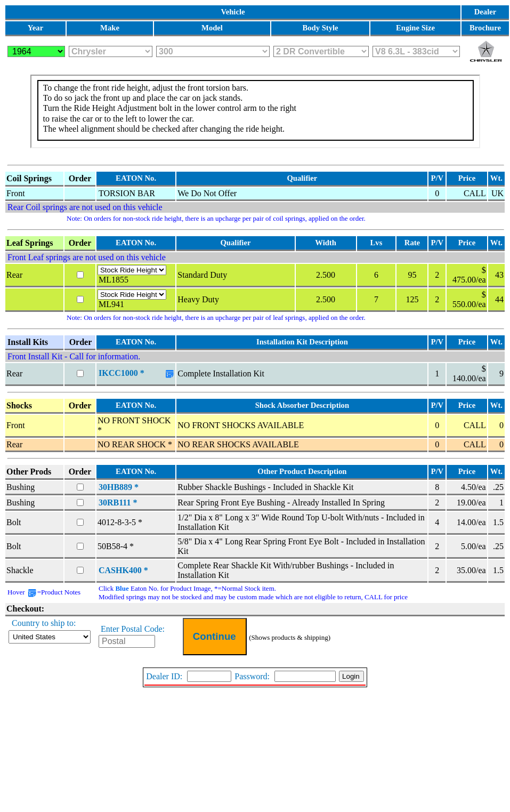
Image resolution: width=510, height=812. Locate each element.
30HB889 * (119, 487)
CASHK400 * (123, 570)
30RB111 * (118, 503)
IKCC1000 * (122, 373)
